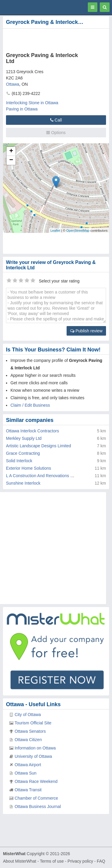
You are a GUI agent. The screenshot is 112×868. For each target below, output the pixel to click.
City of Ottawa (28, 715)
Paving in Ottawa (22, 109)
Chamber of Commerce (36, 798)
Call (56, 120)
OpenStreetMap (78, 231)
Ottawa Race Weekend (36, 781)
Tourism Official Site (33, 723)
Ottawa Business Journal (38, 806)
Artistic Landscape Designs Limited (39, 446)
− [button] (11, 160)
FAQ (101, 861)
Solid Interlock (19, 461)
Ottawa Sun (26, 773)
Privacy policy (80, 861)
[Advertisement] (48, 39)
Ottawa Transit (28, 790)
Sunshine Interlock (23, 483)
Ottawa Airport (28, 765)
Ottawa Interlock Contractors (32, 431)
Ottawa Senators (30, 731)
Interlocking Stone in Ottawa (32, 103)
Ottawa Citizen (28, 740)
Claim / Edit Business (30, 405)
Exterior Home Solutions (29, 468)
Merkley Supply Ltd (24, 438)
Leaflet (55, 231)
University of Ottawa (33, 756)
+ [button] (11, 151)
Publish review (86, 331)
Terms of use (52, 861)
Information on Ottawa (35, 748)
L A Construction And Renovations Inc (41, 476)
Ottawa (13, 84)
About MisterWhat (20, 861)
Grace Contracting (23, 453)
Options (56, 133)
